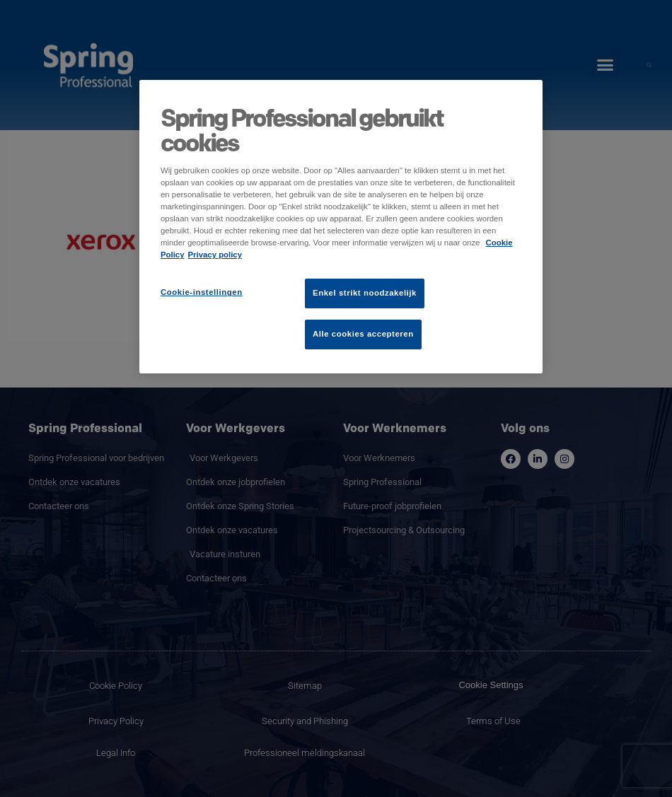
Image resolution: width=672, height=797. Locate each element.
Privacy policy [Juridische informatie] (215, 255)
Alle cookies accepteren (363, 334)
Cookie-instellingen (202, 292)
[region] (341, 227)
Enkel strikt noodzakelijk (365, 293)
